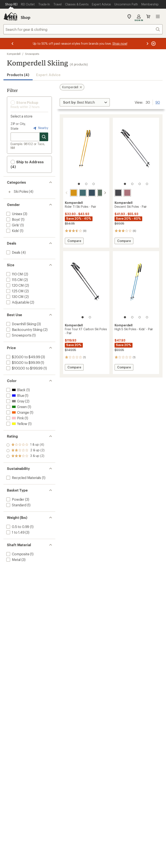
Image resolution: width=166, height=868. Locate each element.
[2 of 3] (86, 184)
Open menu (158, 16)
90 (158, 102)
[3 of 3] (94, 184)
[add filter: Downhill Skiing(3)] (21, 324)
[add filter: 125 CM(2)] (14, 291)
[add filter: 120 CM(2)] (15, 285)
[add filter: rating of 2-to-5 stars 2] (25, 451)
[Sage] (101, 193)
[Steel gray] (118, 193)
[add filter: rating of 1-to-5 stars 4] (25, 456)
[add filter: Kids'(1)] (12, 231)
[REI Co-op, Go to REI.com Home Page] (10, 16)
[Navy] (92, 193)
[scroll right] (105, 193)
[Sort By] (85, 102)
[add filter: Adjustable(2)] (17, 302)
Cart (148, 16)
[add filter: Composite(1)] (17, 554)
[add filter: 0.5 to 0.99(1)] (17, 527)
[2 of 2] (90, 317)
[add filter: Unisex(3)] (14, 214)
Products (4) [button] (18, 75)
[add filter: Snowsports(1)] (18, 335)
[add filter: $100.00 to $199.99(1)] (24, 368)
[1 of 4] (125, 184)
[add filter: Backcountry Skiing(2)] (24, 329)
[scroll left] (67, 193)
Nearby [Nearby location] (40, 128)
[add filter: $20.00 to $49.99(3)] (23, 357)
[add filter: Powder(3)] (15, 499)
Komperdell (14, 54)
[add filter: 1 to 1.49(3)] (15, 532)
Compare (74, 241)
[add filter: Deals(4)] (13, 252)
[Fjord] (83, 193)
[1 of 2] (83, 317)
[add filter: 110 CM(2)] (14, 274)
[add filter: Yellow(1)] (16, 424)
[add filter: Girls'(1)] (12, 225)
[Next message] (147, 44)
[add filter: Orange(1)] (17, 412)
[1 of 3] (79, 184)
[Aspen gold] (74, 193)
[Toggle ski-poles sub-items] (10, 192)
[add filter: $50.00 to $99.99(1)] (23, 362)
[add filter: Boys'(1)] (13, 219)
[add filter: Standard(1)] (16, 505)
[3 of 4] (140, 184)
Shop (26, 17)
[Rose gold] (127, 193)
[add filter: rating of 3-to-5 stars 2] (25, 445)
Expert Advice (48, 75)
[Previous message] (13, 44)
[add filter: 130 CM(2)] (14, 297)
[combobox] (83, 29)
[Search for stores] (44, 137)
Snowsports (32, 54)
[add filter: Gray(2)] (15, 401)
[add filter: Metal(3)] (13, 560)
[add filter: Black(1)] (15, 390)
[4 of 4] (147, 184)
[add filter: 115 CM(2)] (14, 280)
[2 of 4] (132, 184)
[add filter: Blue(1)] (15, 395)
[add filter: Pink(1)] (15, 418)
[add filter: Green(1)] (16, 407)
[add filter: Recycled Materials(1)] (23, 478)
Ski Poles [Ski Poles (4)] (21, 191)
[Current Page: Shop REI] (11, 4)
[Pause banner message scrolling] (153, 44)
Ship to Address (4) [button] (27, 164)
